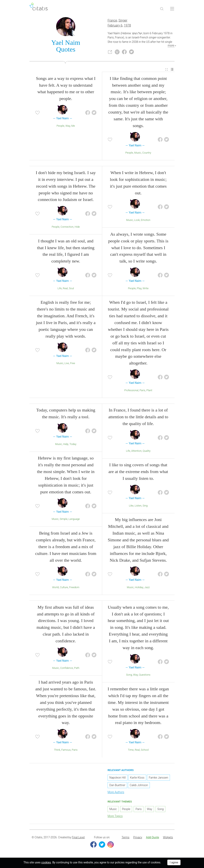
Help (66, 444)
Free (73, 364)
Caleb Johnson (139, 786)
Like (131, 506)
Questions (145, 675)
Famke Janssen (158, 778)
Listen (138, 506)
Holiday (139, 588)
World (55, 588)
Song (129, 675)
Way (68, 126)
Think (57, 750)
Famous (66, 750)
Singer (123, 21)
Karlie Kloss (137, 778)
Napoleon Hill (118, 778)
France (112, 21)
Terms (125, 838)
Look (137, 220)
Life (60, 289)
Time (131, 750)
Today (73, 444)
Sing (145, 506)
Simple (64, 520)
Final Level (78, 838)
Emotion (146, 220)
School (145, 750)
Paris (142, 391)
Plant (149, 391)
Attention (136, 451)
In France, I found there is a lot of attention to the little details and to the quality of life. (138, 417)
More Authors (116, 793)
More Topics (115, 816)
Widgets (168, 838)
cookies (46, 862)
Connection (67, 227)
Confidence (67, 669)
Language (74, 520)
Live (67, 364)
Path (77, 669)
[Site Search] (162, 9)
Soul (71, 289)
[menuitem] (167, 70)
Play (139, 289)
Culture (64, 588)
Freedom (74, 588)
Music (138, 153)
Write (146, 289)
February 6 (115, 26)
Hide (77, 227)
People (60, 126)
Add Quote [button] (153, 838)
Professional (131, 391)
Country (147, 153)
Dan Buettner (117, 786)
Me (73, 126)
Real (65, 289)
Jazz (147, 588)
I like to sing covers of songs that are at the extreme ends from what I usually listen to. (138, 472)
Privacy (138, 838)
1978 (127, 26)
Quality (147, 451)
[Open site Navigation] (172, 9)
